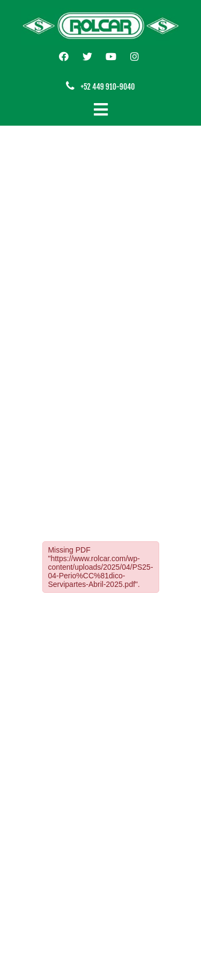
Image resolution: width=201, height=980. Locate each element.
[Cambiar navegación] (101, 110)
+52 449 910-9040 (107, 87)
